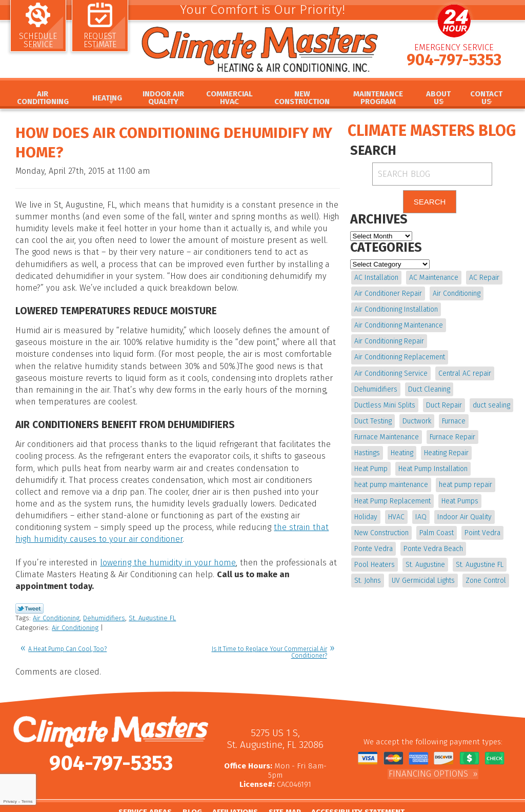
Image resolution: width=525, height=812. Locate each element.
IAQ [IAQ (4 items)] (467, 495)
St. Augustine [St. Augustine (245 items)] (374, 558)
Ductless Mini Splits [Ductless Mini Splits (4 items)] (385, 402)
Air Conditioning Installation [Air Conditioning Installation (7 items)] (396, 309)
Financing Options (428, 746)
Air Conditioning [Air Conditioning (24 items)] (456, 293)
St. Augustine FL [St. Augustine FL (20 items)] (428, 558)
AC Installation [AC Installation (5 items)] (376, 278)
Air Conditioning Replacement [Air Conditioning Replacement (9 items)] (400, 356)
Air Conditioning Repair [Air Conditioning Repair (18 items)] (389, 340)
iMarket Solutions (302, 805)
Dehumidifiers (104, 593)
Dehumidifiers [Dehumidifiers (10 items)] (376, 387)
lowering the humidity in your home (164, 539)
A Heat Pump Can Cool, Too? (67, 623)
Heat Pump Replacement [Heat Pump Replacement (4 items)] (456, 480)
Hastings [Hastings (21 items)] (498, 433)
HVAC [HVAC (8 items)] (443, 495)
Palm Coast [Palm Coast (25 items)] (371, 527)
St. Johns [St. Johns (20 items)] (475, 558)
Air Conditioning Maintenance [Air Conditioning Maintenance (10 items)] (399, 324)
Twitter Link (29, 584)
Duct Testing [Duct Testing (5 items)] (373, 418)
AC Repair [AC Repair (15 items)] (483, 278)
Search (430, 202)
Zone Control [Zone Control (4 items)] (448, 573)
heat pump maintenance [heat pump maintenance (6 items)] (471, 465)
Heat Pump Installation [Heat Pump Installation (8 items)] (389, 465)
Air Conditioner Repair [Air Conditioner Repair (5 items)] (388, 293)
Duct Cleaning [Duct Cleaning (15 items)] (429, 387)
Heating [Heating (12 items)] (366, 449)
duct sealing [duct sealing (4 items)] (490, 402)
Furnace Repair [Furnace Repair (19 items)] (452, 433)
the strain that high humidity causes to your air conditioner (213, 516)
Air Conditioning (56, 593)
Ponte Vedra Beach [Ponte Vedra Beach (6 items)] (384, 543)
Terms (27, 801)
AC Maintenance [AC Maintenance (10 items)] (433, 278)
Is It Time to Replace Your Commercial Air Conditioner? (269, 626)
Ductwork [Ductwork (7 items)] (416, 418)
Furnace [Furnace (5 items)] (453, 418)
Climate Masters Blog (432, 131)
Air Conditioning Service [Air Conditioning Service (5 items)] (391, 371)
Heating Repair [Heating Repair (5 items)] (409, 449)
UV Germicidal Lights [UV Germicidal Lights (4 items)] (386, 573)
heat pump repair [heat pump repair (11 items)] (381, 480)
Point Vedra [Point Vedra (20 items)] (417, 527)
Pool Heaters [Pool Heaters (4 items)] (444, 543)
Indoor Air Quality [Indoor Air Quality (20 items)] (381, 511)
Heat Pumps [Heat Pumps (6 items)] (373, 495)
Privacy (10, 801)
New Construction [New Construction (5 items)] (446, 511)
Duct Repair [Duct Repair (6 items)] (443, 402)
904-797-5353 (454, 63)
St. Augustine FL (152, 593)
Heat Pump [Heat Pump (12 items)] (459, 449)
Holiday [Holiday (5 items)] (413, 495)
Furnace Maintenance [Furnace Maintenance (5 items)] (387, 433)
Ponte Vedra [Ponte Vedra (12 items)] (464, 527)
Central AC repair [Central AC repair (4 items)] (464, 371)
